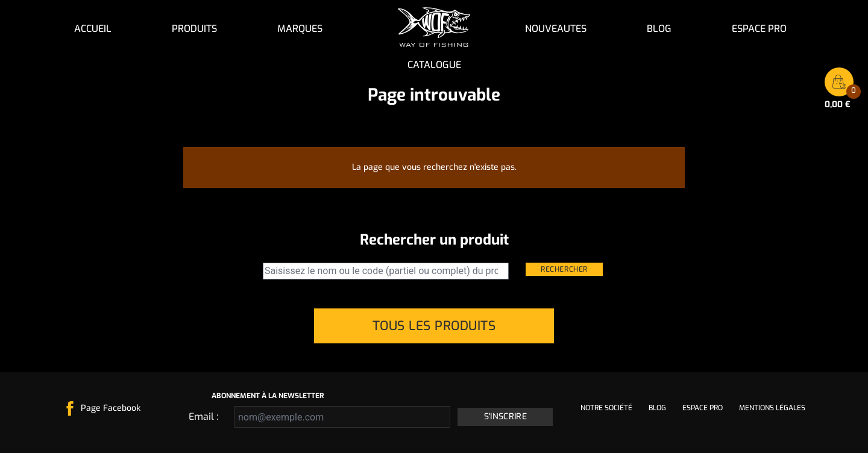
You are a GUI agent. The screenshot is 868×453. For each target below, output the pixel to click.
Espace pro (759, 29)
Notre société (606, 408)
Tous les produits (434, 326)
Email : (203, 417)
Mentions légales (772, 408)
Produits (194, 29)
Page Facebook (111, 408)
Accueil (93, 29)
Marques (300, 29)
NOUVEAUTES (556, 29)
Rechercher (564, 269)
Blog (659, 29)
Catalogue (434, 65)
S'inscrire (506, 417)
